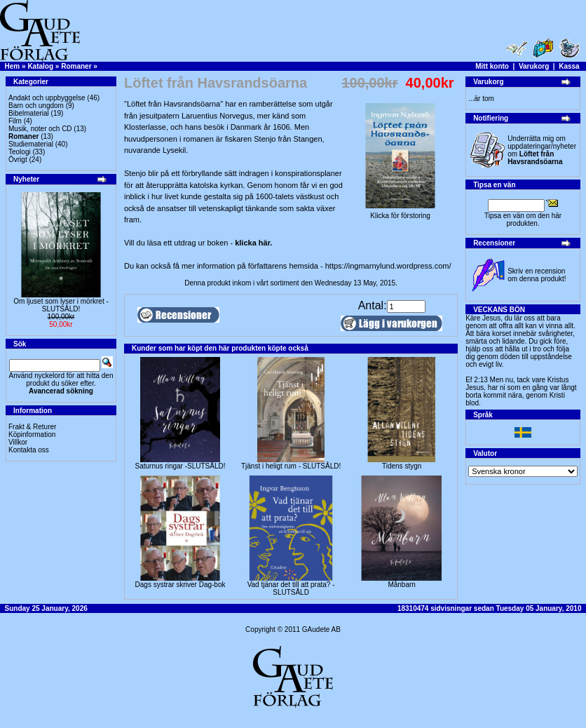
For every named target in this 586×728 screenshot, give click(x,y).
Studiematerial (31, 144)
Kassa (569, 66)
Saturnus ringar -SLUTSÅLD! (180, 466)
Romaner (76, 66)
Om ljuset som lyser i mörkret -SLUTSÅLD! (61, 305)
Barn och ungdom (36, 106)
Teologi (20, 152)
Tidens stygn (402, 466)
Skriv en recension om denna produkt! (537, 275)
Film (15, 121)
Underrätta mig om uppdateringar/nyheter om (542, 150)
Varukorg (534, 66)
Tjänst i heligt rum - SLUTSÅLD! (291, 466)
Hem (13, 66)
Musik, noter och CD (40, 129)
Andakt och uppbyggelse (47, 98)
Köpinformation (32, 434)
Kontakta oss (29, 450)
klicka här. (253, 243)
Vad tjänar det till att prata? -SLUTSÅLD (291, 588)
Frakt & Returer (32, 427)
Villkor (18, 442)
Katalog (40, 66)
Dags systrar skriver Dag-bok (180, 585)
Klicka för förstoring (400, 213)
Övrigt (18, 160)
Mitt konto (492, 66)
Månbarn (401, 585)
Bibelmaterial (29, 113)
